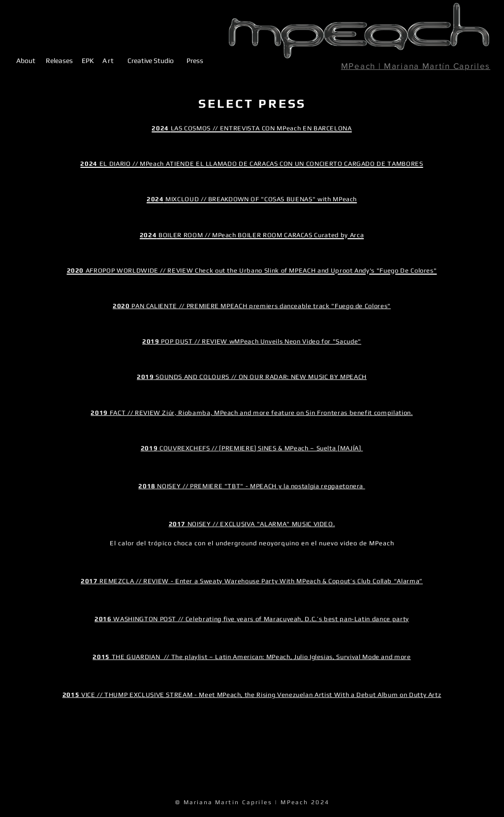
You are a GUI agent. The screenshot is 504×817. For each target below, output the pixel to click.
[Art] (109, 60)
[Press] (195, 60)
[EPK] (88, 60)
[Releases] (59, 60)
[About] (26, 60)
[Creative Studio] (150, 60)
